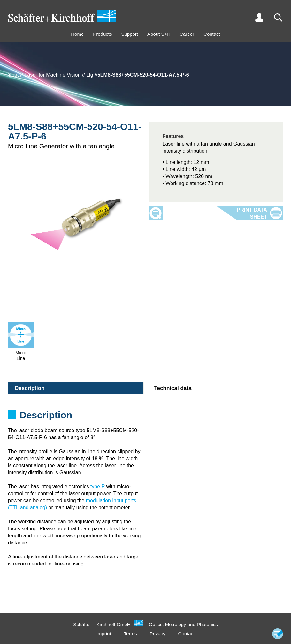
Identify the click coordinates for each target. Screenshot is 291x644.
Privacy (157, 634)
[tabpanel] (145, 417)
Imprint (104, 634)
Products (102, 34)
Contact (212, 34)
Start (13, 75)
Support (130, 34)
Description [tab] (30, 388)
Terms (130, 634)
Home (77, 34)
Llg (90, 75)
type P (98, 487)
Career (187, 34)
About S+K (159, 34)
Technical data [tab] (173, 388)
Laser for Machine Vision (53, 75)
